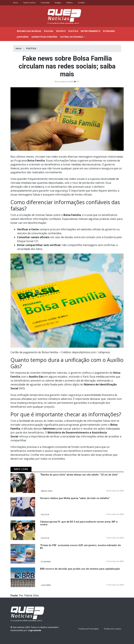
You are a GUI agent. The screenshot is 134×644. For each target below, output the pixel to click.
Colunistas (45, 3)
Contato (81, 3)
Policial (49, 31)
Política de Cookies (113, 629)
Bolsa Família (36, 161)
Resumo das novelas (29, 31)
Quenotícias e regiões (44, 37)
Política (73, 31)
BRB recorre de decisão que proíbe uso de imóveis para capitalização (80, 569)
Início (16, 3)
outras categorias (72, 37)
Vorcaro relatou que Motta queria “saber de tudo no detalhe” (75, 498)
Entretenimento (91, 31)
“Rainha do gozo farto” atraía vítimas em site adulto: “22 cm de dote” (79, 475)
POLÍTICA (45, 515)
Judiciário (23, 37)
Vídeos (69, 3)
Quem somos (29, 3)
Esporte (61, 31)
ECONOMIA (46, 562)
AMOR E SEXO (47, 491)
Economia (109, 31)
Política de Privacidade (89, 629)
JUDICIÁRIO (46, 585)
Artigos (58, 3)
